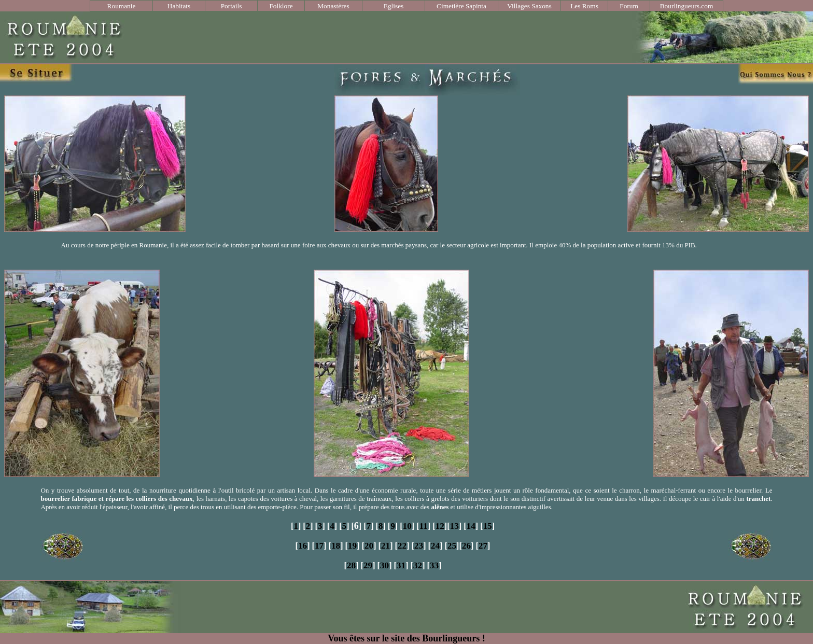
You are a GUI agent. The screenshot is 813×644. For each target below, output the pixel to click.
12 (440, 526)
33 (434, 565)
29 (368, 565)
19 (352, 546)
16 (303, 546)
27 (483, 546)
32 (418, 565)
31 (401, 565)
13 (454, 526)
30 (384, 565)
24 (435, 546)
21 (386, 546)
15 (487, 526)
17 (319, 546)
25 (452, 546)
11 (423, 526)
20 (369, 546)
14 (471, 526)
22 (402, 546)
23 (419, 546)
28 (351, 565)
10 (407, 526)
